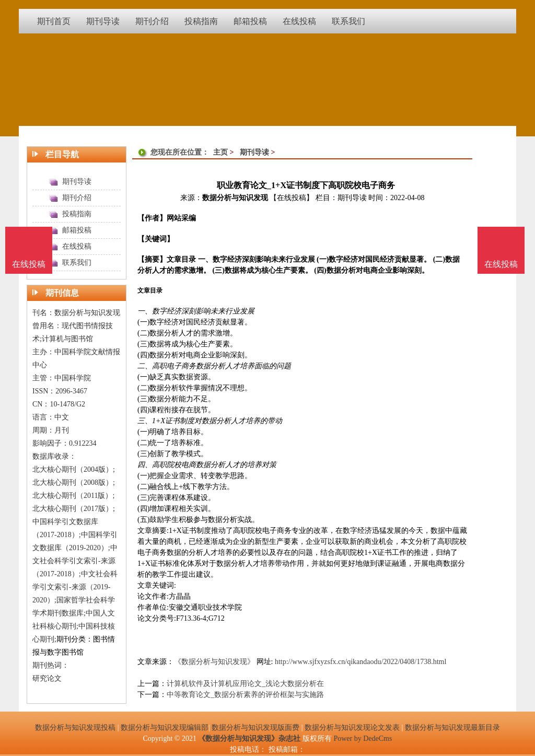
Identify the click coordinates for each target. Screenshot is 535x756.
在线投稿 (501, 264)
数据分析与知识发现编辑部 (165, 728)
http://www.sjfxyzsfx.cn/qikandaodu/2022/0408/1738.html (360, 662)
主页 (220, 152)
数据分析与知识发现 (235, 198)
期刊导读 (254, 152)
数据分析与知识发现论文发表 (352, 728)
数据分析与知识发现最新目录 (452, 728)
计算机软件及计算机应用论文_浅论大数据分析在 (245, 684)
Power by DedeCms (363, 738)
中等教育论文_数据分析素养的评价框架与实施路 (245, 695)
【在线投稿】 (292, 198)
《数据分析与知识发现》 (214, 662)
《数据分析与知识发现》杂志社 (249, 738)
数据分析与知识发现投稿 (75, 728)
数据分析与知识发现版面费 (255, 728)
